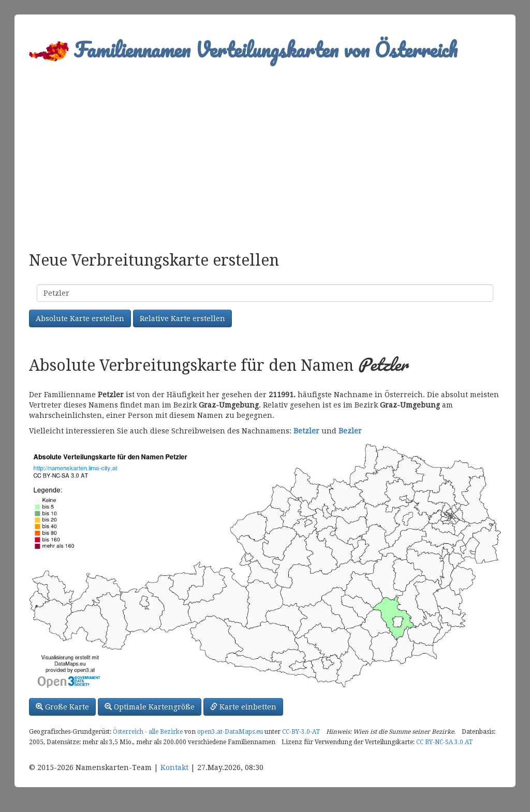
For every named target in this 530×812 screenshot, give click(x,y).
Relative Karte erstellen (182, 318)
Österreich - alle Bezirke (148, 732)
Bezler (350, 431)
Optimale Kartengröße (150, 707)
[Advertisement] (265, 153)
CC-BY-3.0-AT (301, 732)
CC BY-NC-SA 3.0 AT (444, 742)
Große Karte (62, 707)
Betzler (306, 431)
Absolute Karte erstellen (80, 318)
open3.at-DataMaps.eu (230, 732)
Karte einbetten (243, 707)
